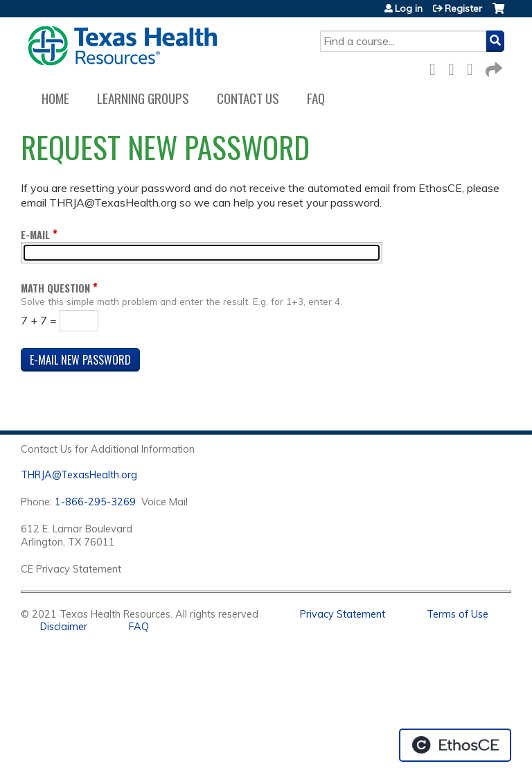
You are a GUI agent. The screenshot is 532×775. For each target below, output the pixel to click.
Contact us (248, 98)
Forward (493, 67)
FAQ (316, 98)
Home (55, 98)
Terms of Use (458, 614)
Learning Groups (143, 98)
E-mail (35, 235)
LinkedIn (474, 67)
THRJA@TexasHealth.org (79, 475)
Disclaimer (64, 627)
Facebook (436, 67)
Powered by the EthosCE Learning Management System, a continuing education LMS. (455, 745)
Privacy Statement (343, 614)
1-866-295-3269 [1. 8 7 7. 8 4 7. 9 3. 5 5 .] (95, 502)
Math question (55, 288)
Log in (409, 8)
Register (463, 8)
